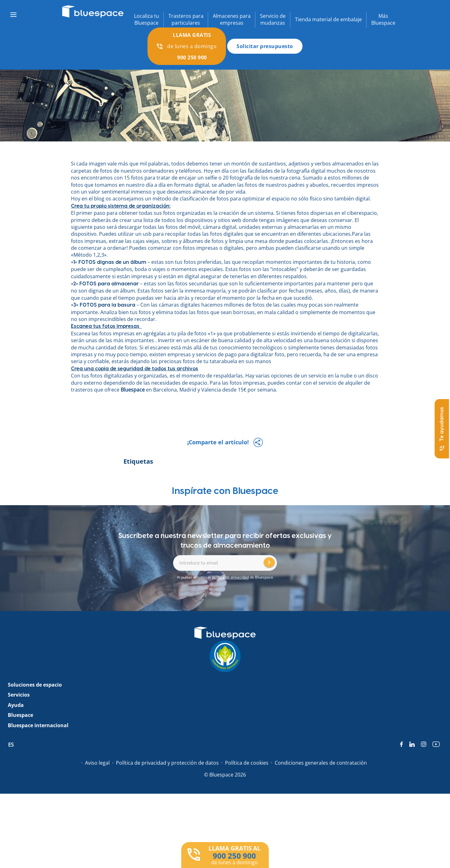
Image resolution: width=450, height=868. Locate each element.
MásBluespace (383, 19)
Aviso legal (97, 763)
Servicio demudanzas (273, 19)
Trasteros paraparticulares (186, 19)
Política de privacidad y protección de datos (167, 763)
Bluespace (133, 390)
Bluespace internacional (38, 725)
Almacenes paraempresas (232, 19)
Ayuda (16, 705)
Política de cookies (247, 763)
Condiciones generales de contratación (321, 763)
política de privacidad (230, 577)
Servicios (19, 695)
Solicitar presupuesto (265, 46)
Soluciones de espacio (35, 685)
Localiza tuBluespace (147, 19)
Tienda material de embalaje (328, 19)
